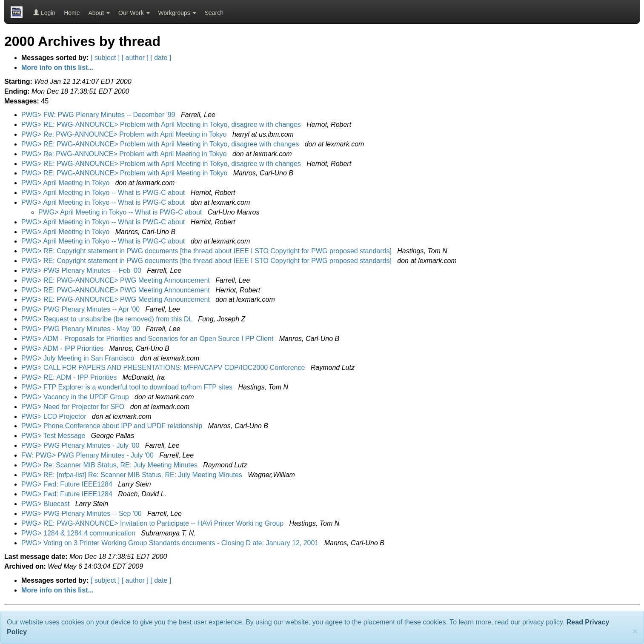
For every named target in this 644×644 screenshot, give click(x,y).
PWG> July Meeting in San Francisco (79, 358)
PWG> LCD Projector (55, 416)
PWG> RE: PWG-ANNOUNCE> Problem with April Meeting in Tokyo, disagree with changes (161, 144)
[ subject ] (105, 58)
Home (72, 13)
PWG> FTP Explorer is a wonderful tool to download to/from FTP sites (128, 387)
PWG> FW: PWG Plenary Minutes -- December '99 (99, 115)
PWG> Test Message (54, 436)
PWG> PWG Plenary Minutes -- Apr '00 (82, 309)
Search (214, 13)
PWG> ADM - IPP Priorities (63, 348)
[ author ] (135, 58)
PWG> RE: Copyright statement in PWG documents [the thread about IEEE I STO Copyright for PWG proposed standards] (207, 251)
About (99, 13)
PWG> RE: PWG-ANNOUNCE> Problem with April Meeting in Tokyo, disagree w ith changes (162, 125)
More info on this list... (57, 67)
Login (44, 13)
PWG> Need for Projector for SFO (74, 407)
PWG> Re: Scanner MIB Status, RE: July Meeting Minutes (110, 465)
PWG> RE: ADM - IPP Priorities (70, 377)
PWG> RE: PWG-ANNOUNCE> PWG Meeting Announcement (116, 280)
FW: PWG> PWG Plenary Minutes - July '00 (88, 455)
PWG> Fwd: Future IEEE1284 (68, 484)
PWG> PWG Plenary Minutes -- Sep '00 (82, 514)
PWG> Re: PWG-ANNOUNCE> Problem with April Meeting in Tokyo (125, 134)
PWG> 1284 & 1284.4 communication (79, 533)
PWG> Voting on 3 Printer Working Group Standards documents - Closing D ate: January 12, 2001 (171, 543)
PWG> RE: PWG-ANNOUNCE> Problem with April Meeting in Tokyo (125, 173)
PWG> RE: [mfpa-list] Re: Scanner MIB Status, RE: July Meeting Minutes (133, 475)
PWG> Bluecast (46, 504)
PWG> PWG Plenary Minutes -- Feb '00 (82, 270)
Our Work (134, 13)
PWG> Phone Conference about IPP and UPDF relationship (113, 426)
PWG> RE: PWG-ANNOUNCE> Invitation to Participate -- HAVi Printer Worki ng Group (153, 523)
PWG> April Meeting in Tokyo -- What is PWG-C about (104, 193)
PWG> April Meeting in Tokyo (66, 183)
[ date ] (161, 58)
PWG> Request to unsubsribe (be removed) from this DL (108, 319)
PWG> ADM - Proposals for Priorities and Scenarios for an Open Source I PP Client (148, 339)
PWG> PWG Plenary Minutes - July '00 (81, 445)
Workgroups (177, 13)
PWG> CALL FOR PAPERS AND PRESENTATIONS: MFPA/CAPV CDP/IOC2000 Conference (164, 368)
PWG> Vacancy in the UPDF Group (76, 397)
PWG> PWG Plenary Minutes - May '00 (82, 329)
